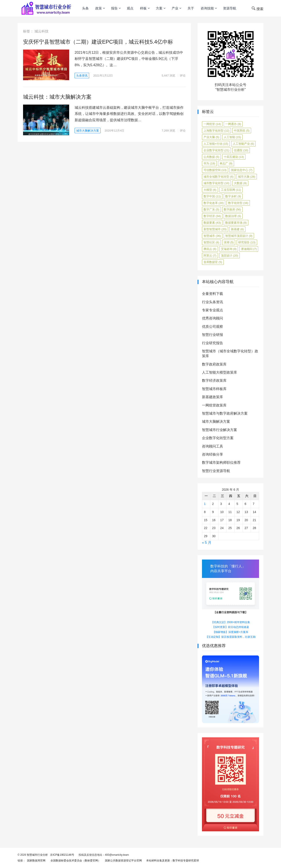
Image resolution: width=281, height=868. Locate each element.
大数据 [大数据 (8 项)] (240, 183)
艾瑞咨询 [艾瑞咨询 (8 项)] (229, 249)
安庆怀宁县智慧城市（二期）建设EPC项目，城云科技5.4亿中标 (98, 42)
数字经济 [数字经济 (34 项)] (212, 216)
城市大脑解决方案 (88, 131)
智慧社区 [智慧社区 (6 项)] (211, 242)
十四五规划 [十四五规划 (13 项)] (234, 157)
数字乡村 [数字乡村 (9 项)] (233, 196)
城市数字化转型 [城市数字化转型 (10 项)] (216, 183)
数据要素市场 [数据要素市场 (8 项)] (236, 223)
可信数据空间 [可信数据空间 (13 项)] (215, 170)
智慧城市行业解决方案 (220, 430)
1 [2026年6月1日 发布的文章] (205, 504)
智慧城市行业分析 (37, 855)
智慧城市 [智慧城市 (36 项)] (212, 236)
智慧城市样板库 (214, 389)
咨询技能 (207, 8)
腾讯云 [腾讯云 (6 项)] (210, 249)
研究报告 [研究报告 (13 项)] (247, 242)
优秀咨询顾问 (213, 318)
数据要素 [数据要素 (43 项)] (212, 223)
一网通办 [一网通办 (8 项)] (233, 124)
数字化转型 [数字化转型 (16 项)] (238, 203)
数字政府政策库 (214, 364)
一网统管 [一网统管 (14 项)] (212, 124)
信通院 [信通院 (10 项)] (241, 150)
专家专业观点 (213, 310)
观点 (130, 8)
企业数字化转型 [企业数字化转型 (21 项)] (216, 150)
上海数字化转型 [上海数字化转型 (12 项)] (216, 131)
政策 (99, 8)
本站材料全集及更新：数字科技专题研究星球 (172, 861)
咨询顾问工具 (213, 446)
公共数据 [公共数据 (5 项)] (211, 157)
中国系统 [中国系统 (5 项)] (242, 131)
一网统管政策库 (214, 405)
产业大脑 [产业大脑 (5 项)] (211, 137)
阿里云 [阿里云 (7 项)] (210, 256)
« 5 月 (207, 543)
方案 (159, 8)
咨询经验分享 (213, 454)
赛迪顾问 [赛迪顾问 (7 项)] (249, 249)
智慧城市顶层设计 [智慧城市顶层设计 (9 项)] (239, 236)
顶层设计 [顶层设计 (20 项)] (230, 256)
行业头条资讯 (213, 302)
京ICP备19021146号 (62, 855)
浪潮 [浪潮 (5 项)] (229, 242)
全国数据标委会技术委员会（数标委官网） (75, 861)
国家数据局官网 (35, 861)
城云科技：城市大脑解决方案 (57, 97)
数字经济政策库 (214, 381)
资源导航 (230, 8)
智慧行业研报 (213, 335)
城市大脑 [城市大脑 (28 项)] (247, 177)
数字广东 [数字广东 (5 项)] (211, 209)
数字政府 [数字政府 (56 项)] (232, 209)
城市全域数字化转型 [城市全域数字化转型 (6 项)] (219, 177)
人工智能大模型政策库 (220, 372)
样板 (143, 8)
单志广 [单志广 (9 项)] (226, 163)
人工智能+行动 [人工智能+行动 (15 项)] (216, 144)
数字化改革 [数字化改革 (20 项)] (214, 203)
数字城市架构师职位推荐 (221, 463)
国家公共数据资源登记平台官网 (123, 861)
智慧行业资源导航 (216, 471)
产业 (175, 8)
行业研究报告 (213, 343)
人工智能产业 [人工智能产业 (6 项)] (243, 144)
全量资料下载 (213, 294)
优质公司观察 (213, 327)
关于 (191, 8)
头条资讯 (82, 76)
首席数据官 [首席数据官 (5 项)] (213, 262)
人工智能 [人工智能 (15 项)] (232, 137)
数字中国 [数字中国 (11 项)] (212, 196)
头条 (85, 8)
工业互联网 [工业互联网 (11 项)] (231, 190)
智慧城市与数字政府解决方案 (225, 413)
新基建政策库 (213, 397)
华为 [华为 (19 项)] (209, 163)
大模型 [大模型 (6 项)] (210, 190)
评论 (183, 76)
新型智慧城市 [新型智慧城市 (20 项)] (215, 229)
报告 (114, 8)
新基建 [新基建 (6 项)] (237, 229)
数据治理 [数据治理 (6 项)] (233, 216)
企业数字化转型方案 (218, 438)
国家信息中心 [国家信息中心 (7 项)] (242, 170)
